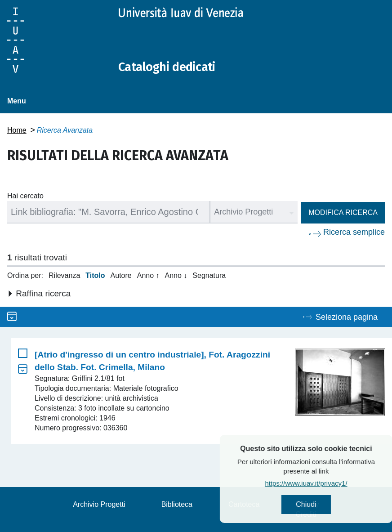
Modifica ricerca (343, 212)
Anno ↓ (176, 275)
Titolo (95, 275)
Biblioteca (177, 504)
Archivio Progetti (99, 504)
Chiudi (325, 505)
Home (17, 130)
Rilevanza (64, 275)
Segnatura (209, 275)
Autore (121, 275)
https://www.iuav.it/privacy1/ (325, 485)
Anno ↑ (148, 275)
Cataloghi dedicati (172, 67)
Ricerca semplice (354, 232)
